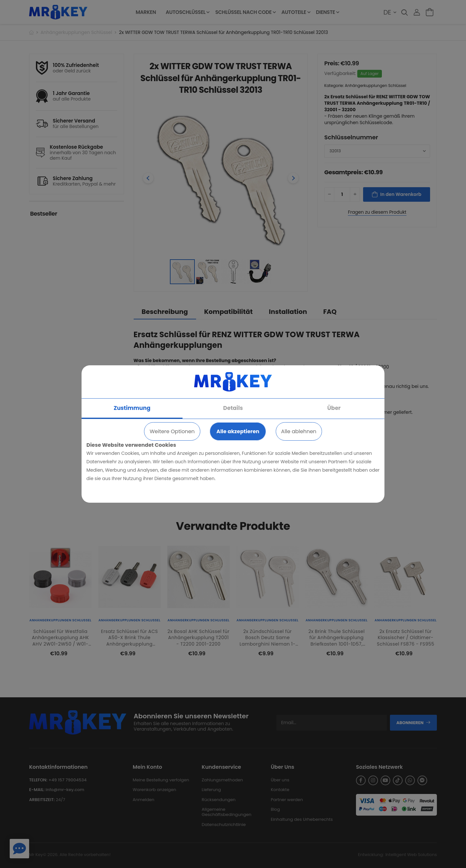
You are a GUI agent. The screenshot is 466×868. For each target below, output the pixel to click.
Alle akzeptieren (238, 431)
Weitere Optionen (172, 431)
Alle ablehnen (299, 431)
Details (233, 408)
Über (334, 408)
